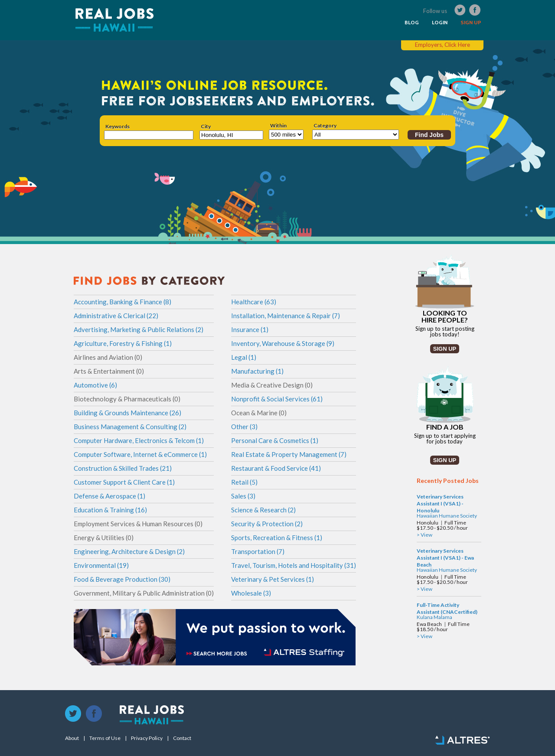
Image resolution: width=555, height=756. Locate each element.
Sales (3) (243, 496)
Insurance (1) (250, 329)
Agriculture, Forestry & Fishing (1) (123, 343)
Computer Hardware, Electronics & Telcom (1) (139, 440)
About (72, 738)
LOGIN (440, 23)
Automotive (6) (95, 385)
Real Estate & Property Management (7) (289, 454)
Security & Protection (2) (267, 524)
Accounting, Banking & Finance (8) (122, 302)
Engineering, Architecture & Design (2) (129, 551)
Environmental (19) (101, 565)
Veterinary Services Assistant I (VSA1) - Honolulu (440, 503)
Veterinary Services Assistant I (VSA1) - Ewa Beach (445, 558)
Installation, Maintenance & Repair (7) (286, 316)
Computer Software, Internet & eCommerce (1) (140, 454)
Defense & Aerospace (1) (109, 496)
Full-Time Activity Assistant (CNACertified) (447, 608)
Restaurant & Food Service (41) (276, 468)
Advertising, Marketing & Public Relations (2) (139, 329)
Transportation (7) (258, 551)
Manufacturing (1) (257, 371)
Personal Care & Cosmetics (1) (275, 440)
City (206, 127)
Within (278, 126)
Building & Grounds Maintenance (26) (127, 413)
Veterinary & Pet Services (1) (273, 579)
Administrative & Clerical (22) (116, 316)
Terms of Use (105, 738)
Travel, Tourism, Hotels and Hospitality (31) (294, 565)
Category (325, 126)
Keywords (118, 127)
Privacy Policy (147, 738)
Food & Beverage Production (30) (122, 579)
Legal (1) (244, 357)
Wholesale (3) (251, 593)
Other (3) (244, 427)
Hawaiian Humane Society (447, 516)
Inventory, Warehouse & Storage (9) (283, 343)
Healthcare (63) (254, 302)
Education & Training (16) (110, 510)
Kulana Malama (434, 617)
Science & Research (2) (263, 510)
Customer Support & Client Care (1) (124, 482)
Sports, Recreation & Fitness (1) (277, 538)
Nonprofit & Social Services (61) (277, 399)
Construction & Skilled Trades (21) (123, 468)
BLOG (412, 23)
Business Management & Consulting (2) (130, 427)
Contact (182, 738)
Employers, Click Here (442, 45)
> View (424, 535)
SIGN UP (471, 23)
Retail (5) (244, 482)
